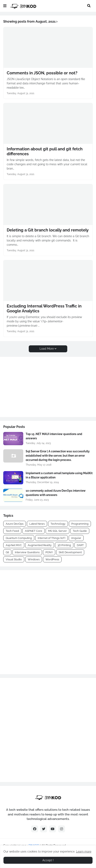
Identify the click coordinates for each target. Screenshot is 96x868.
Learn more (84, 851)
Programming (80, 524)
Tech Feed (12, 531)
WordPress (52, 559)
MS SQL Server (57, 531)
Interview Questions (27, 552)
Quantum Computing (19, 538)
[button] (5, 6)
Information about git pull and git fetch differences (45, 151)
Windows (34, 559)
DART (80, 545)
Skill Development (70, 552)
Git (7, 552)
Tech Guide (80, 531)
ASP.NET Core (34, 531)
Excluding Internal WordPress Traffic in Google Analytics (44, 308)
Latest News (37, 524)
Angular (76, 538)
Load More (47, 349)
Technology (58, 524)
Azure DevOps (15, 524)
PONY (49, 552)
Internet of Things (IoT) (51, 538)
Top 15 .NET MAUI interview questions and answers (54, 436)
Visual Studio (14, 559)
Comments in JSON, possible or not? (42, 73)
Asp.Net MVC (14, 545)
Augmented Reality (40, 545)
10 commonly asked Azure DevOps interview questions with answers (56, 493)
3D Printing (64, 545)
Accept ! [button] (48, 860)
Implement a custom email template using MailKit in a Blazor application (59, 475)
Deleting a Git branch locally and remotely (48, 230)
